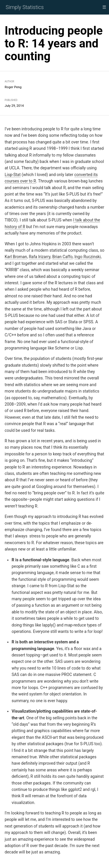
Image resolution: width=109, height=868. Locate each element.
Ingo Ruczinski (87, 257)
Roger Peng (13, 87)
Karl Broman (16, 257)
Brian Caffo (62, 257)
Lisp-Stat (13, 174)
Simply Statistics (25, 7)
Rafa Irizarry (40, 257)
